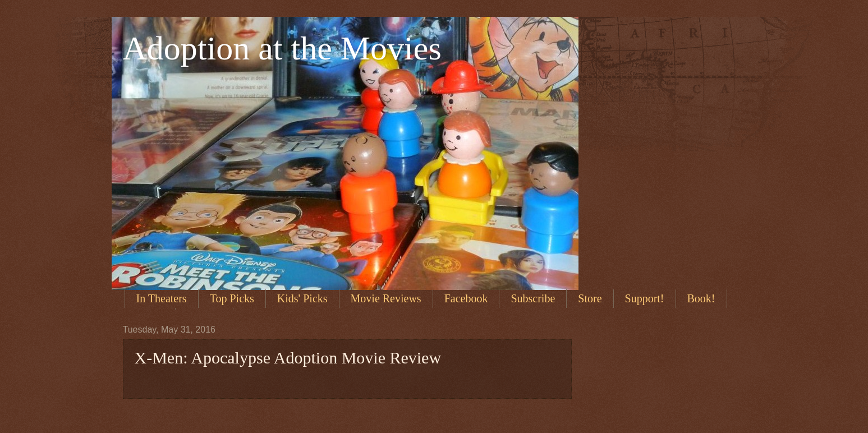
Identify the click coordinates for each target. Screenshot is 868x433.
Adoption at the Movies (282, 48)
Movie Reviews (386, 298)
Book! (701, 298)
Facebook (466, 298)
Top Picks (232, 298)
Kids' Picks (302, 298)
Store (590, 298)
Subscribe (533, 298)
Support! (645, 298)
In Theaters (162, 298)
